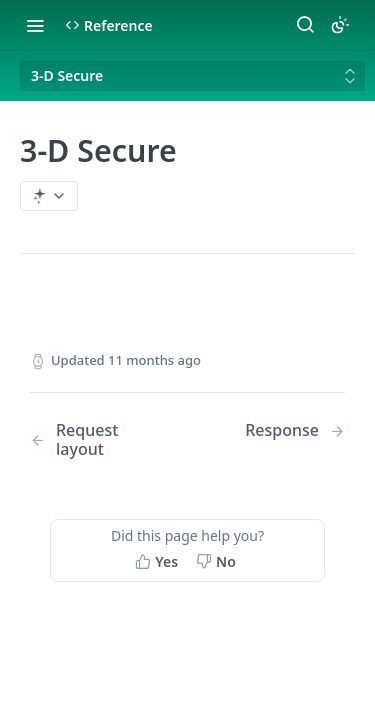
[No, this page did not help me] (218, 561)
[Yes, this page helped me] (158, 561)
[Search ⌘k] (305, 25)
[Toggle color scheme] (340, 25)
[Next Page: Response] (295, 430)
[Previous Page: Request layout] (97, 440)
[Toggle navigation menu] (35, 25)
